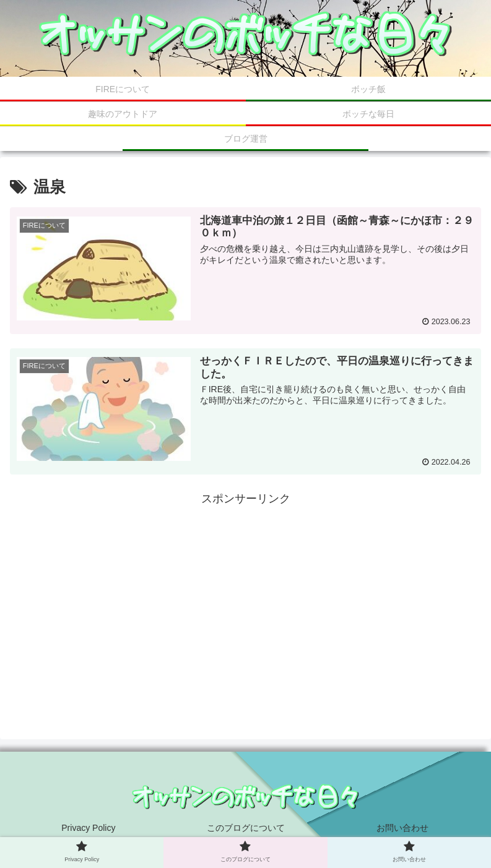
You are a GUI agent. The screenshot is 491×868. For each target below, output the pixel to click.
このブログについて (246, 828)
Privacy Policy (88, 828)
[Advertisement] (245, 595)
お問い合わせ (402, 828)
